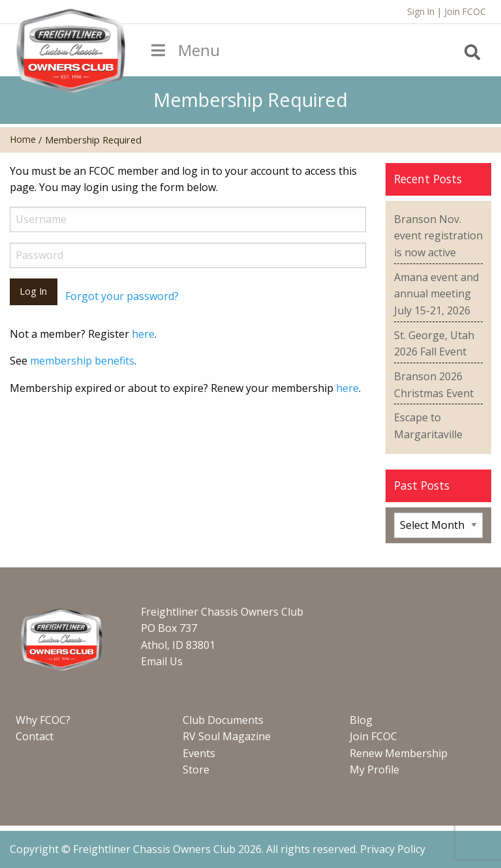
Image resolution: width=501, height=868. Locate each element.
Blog (361, 720)
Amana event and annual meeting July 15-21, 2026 (436, 294)
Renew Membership (399, 753)
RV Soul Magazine (227, 736)
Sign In (421, 11)
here (143, 334)
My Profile (374, 770)
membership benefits (82, 361)
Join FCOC (465, 11)
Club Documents (223, 720)
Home (23, 139)
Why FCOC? (43, 720)
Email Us (162, 661)
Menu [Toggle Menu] (184, 50)
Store (196, 770)
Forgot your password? (122, 296)
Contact (35, 736)
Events (199, 753)
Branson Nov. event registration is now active (438, 236)
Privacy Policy (393, 849)
